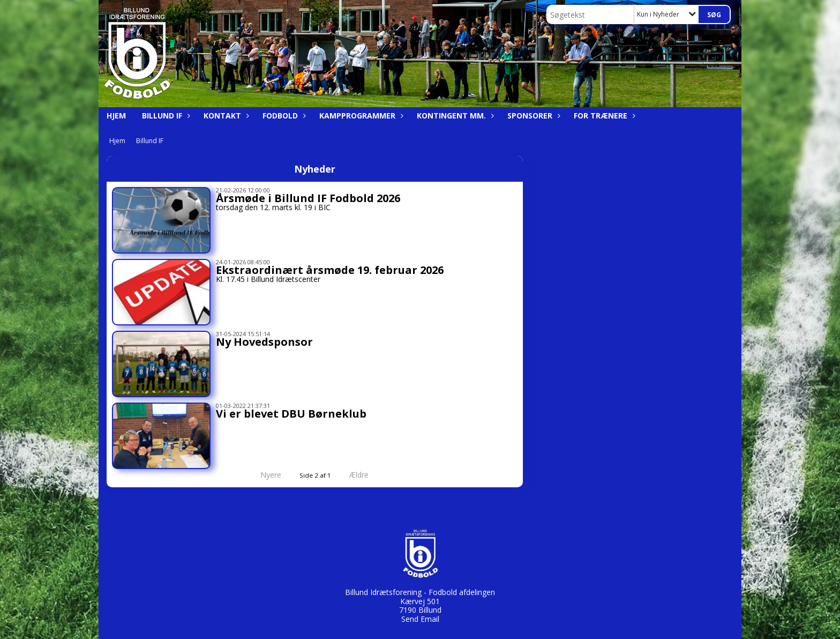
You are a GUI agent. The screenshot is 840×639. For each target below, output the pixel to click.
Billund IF (165, 116)
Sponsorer (532, 116)
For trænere (603, 116)
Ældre (366, 475)
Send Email (420, 619)
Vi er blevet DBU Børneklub (291, 414)
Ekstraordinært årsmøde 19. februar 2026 (330, 270)
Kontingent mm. (454, 116)
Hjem (116, 116)
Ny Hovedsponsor (264, 342)
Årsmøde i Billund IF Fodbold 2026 (308, 198)
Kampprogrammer (360, 116)
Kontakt (225, 116)
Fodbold (283, 116)
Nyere (264, 475)
